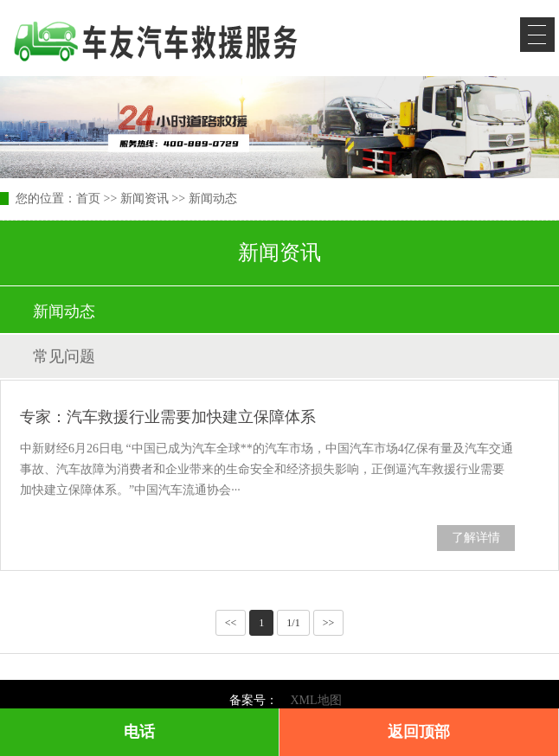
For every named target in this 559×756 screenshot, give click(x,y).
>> (329, 623)
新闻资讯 (145, 199)
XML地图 (315, 700)
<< (231, 623)
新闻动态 (213, 199)
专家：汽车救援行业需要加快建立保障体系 (168, 417)
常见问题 (64, 356)
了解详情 (476, 538)
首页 (88, 199)
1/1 (293, 623)
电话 (139, 732)
